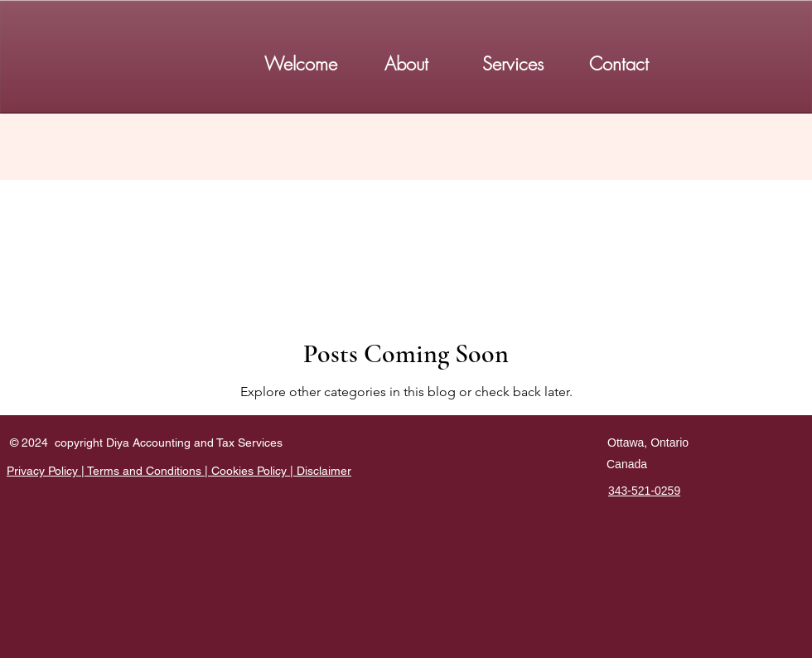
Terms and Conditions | (149, 471)
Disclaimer (324, 471)
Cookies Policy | (254, 471)
